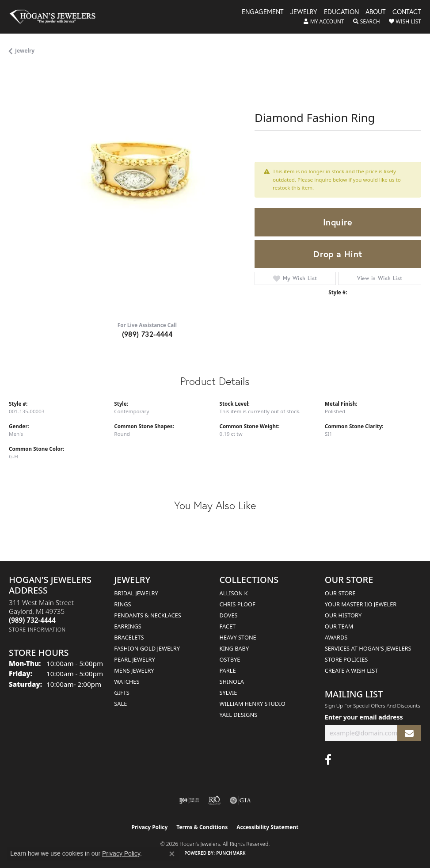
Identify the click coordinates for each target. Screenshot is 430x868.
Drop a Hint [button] (338, 254)
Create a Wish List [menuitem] (352, 670)
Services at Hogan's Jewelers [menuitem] (368, 648)
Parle (228, 670)
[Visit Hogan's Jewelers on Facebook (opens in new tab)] (328, 760)
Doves (229, 615)
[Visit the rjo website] (214, 800)
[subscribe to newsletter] (409, 733)
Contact (407, 12)
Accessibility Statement (267, 827)
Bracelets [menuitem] (129, 637)
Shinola (232, 681)
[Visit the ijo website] (189, 800)
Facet (228, 626)
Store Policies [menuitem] (346, 659)
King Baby (234, 648)
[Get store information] (37, 630)
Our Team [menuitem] (339, 626)
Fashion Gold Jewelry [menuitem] (147, 648)
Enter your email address (364, 717)
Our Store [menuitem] (340, 593)
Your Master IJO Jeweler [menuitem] (361, 604)
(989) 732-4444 (147, 334)
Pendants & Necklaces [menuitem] (147, 615)
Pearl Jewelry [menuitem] (135, 659)
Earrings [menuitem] (128, 626)
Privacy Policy (150, 827)
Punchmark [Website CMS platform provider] (231, 853)
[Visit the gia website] (240, 800)
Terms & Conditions (202, 827)
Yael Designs (239, 715)
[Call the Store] (32, 620)
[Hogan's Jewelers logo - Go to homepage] (57, 17)
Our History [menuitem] (343, 615)
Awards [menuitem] (336, 637)
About (376, 12)
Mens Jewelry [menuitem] (134, 670)
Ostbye (230, 659)
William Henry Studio (253, 704)
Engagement (263, 12)
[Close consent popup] (172, 854)
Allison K (234, 593)
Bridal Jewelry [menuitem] (136, 593)
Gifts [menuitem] (122, 693)
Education (341, 12)
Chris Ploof (238, 604)
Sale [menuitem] (120, 704)
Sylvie (228, 693)
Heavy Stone (238, 637)
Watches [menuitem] (127, 681)
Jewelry (304, 12)
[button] (324, 22)
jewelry (25, 51)
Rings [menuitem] (122, 604)
